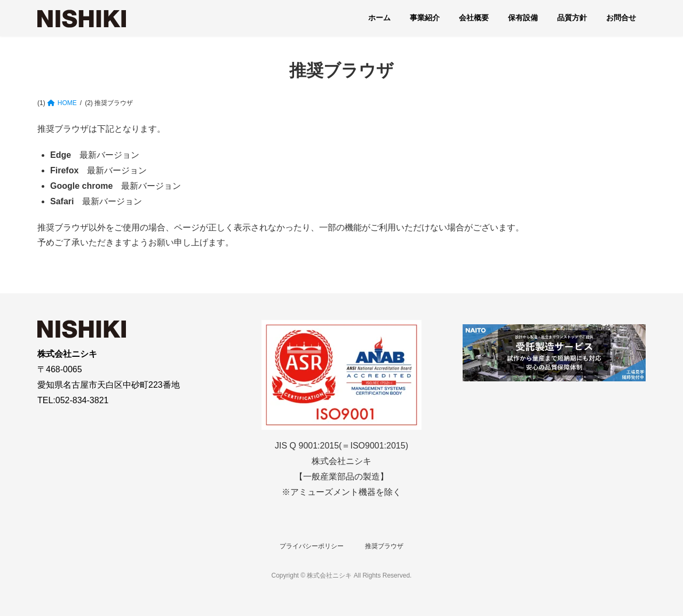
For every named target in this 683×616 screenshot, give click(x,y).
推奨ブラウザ (384, 546)
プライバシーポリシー (312, 546)
